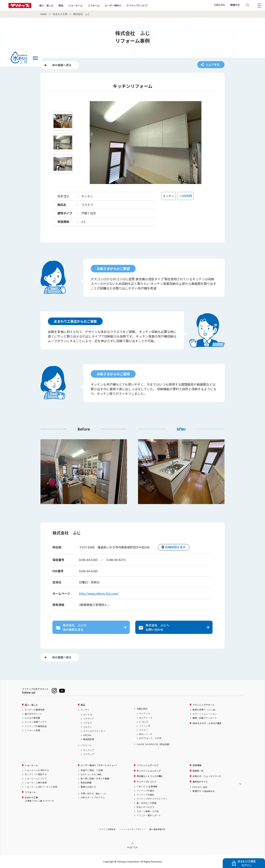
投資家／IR (198, 771)
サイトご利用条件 (107, 829)
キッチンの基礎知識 (35, 710)
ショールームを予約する (37, 770)
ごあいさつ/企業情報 (147, 786)
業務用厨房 (89, 739)
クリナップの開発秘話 (36, 726)
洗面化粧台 (142, 709)
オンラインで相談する (36, 774)
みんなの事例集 (32, 718)
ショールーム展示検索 (36, 783)
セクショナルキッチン (94, 731)
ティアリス (145, 713)
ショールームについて (36, 778)
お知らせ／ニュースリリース (207, 776)
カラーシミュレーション (205, 714)
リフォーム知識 (32, 730)
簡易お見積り (205, 710)
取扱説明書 (86, 783)
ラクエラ (88, 723)
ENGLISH (219, 5)
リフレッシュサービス (148, 765)
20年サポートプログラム (93, 797)
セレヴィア (89, 750)
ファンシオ (145, 726)
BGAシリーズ (146, 734)
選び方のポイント (33, 714)
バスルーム (86, 745)
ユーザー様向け (113, 5)
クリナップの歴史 (145, 795)
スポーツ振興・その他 (148, 811)
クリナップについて (137, 5)
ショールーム (75, 5)
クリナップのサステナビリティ (152, 799)
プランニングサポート (204, 705)
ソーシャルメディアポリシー (132, 829)
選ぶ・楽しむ (46, 5)
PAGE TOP (132, 847)
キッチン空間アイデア (36, 722)
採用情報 (197, 765)
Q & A (92, 774)
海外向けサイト (200, 782)
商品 (83, 705)
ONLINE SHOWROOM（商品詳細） (154, 744)
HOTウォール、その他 (150, 738)
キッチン (85, 710)
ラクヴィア (89, 754)
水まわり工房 (60, 14)
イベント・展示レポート (149, 815)
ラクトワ (144, 730)
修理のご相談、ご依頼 (92, 770)
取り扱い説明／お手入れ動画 (95, 778)
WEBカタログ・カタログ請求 (207, 723)
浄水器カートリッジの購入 (150, 776)
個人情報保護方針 (158, 829)
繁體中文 (235, 5)
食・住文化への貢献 (146, 803)
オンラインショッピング (149, 771)
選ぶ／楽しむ (31, 705)
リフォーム (94, 5)
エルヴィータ (146, 718)
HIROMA (87, 735)
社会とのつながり (145, 807)
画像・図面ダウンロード (205, 718)
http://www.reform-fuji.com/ (99, 593)
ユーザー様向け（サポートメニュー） (99, 765)
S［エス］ (144, 722)
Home (44, 14)
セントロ (88, 715)
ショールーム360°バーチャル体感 (41, 787)
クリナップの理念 (145, 791)
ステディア (89, 719)
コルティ (88, 727)
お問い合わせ (94, 793)
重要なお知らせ (88, 787)
